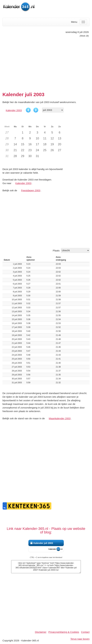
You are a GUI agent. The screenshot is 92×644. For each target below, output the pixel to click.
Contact (85, 632)
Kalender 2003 (14, 110)
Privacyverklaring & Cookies (64, 632)
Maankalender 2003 (60, 418)
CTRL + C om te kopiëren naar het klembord (46, 557)
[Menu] (83, 22)
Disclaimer (41, 632)
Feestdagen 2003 (31, 190)
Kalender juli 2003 (43, 543)
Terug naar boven (80, 639)
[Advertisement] (46, 63)
